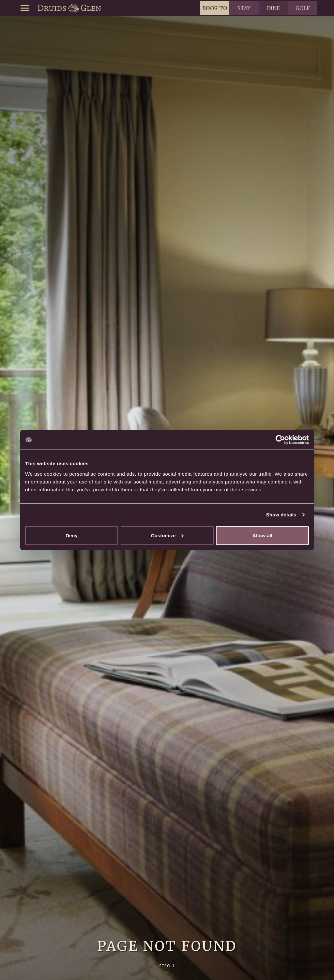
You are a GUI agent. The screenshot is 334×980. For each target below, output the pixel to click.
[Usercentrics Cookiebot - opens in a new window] (280, 440)
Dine (273, 8)
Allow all (262, 535)
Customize (167, 535)
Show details (281, 515)
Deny (72, 535)
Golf (303, 8)
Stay (244, 8)
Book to (215, 8)
